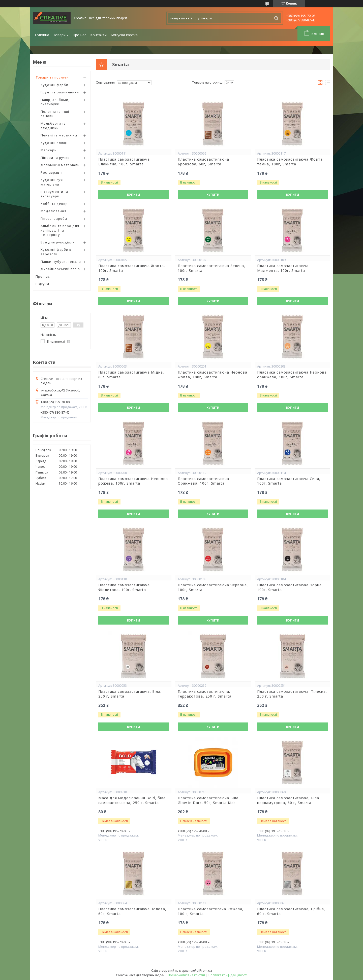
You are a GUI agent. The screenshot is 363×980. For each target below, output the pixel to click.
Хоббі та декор (54, 204)
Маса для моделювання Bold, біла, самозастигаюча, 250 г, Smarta (133, 800)
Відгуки (42, 284)
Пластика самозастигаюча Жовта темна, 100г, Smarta (290, 162)
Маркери (49, 150)
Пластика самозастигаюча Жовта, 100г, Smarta (132, 268)
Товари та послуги (52, 77)
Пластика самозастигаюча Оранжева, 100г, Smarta (203, 481)
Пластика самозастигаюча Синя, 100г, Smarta (289, 481)
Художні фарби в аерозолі (56, 252)
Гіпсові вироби (54, 219)
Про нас (79, 35)
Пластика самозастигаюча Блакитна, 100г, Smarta (124, 162)
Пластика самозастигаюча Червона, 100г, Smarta (213, 587)
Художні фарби (54, 85)
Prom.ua (206, 970)
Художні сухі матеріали (52, 182)
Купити (133, 195)
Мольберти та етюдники (53, 126)
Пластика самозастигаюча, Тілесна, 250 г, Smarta (292, 694)
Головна (42, 35)
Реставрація (52, 172)
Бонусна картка (124, 35)
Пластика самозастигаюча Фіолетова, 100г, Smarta (124, 587)
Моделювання (53, 211)
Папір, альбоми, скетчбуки (55, 102)
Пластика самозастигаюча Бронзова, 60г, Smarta (203, 162)
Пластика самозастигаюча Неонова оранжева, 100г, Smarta (292, 375)
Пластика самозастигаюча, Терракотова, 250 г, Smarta (205, 694)
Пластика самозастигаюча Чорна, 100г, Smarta (290, 587)
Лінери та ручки (55, 158)
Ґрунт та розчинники (60, 92)
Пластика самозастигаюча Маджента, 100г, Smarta (283, 268)
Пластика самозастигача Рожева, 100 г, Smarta (211, 911)
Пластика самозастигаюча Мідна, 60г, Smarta (131, 375)
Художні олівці (54, 143)
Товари (59, 35)
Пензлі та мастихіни (59, 135)
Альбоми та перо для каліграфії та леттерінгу (60, 230)
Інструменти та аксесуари (54, 194)
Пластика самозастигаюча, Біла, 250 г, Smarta (130, 694)
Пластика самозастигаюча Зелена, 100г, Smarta (211, 268)
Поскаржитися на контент (187, 975)
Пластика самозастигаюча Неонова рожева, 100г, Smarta (133, 481)
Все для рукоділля (58, 242)
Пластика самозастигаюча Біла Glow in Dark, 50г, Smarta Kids (208, 800)
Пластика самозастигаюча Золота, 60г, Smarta (132, 911)
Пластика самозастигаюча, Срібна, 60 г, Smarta (291, 911)
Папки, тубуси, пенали (61, 262)
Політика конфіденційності (228, 975)
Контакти (98, 35)
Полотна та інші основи (55, 114)
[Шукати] (276, 18)
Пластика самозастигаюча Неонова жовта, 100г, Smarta (213, 375)
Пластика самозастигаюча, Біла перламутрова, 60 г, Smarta (288, 800)
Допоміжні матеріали (60, 165)
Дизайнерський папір (60, 269)
